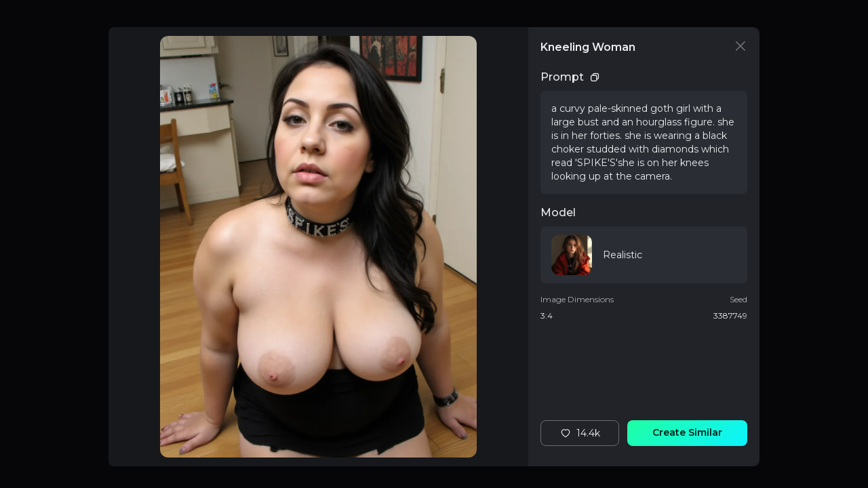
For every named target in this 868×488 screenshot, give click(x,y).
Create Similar (687, 432)
